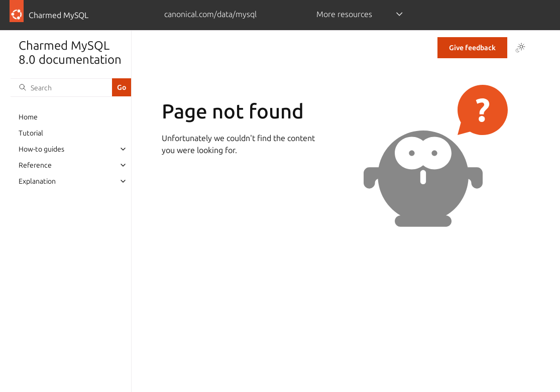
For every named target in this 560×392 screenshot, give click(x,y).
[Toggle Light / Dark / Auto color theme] (520, 48)
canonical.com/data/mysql (210, 14)
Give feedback (472, 48)
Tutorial (31, 133)
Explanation (37, 181)
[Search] (61, 87)
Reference (35, 165)
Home (28, 117)
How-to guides (41, 149)
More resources (344, 14)
